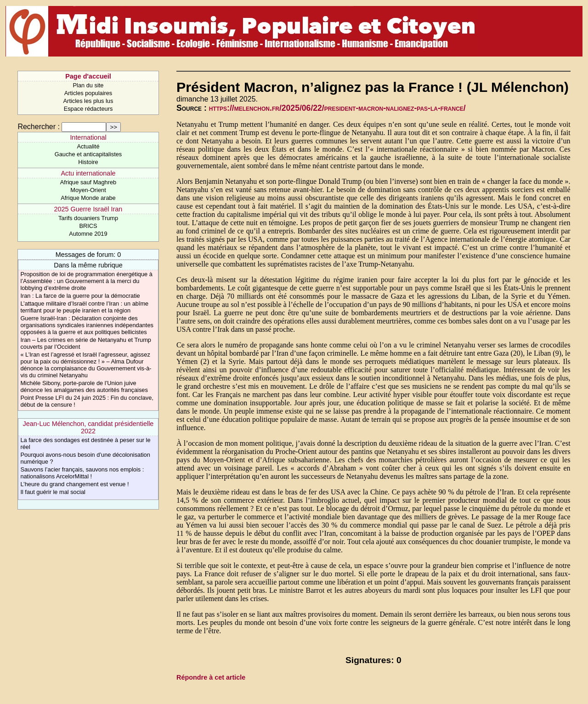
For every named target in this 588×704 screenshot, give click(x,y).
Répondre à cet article (211, 677)
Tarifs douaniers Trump (88, 218)
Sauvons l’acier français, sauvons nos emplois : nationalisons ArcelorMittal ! (82, 473)
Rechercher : (39, 127)
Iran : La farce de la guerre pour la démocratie (80, 296)
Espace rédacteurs (88, 109)
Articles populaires (88, 93)
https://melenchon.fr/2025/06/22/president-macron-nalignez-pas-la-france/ (337, 108)
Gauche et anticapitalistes (88, 154)
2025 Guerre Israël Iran (88, 209)
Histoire (88, 162)
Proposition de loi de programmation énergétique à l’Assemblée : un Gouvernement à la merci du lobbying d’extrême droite (86, 281)
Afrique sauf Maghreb (88, 182)
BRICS (88, 226)
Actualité (88, 146)
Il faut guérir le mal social (53, 492)
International (88, 137)
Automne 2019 (88, 234)
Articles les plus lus (88, 101)
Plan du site (88, 85)
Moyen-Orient (88, 190)
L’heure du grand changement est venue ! (74, 484)
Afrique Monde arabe (88, 198)
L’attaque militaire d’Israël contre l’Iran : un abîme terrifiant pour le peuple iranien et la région (84, 307)
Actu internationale (88, 173)
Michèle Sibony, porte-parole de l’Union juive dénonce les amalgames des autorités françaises (84, 386)
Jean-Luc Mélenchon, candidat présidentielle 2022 (88, 427)
